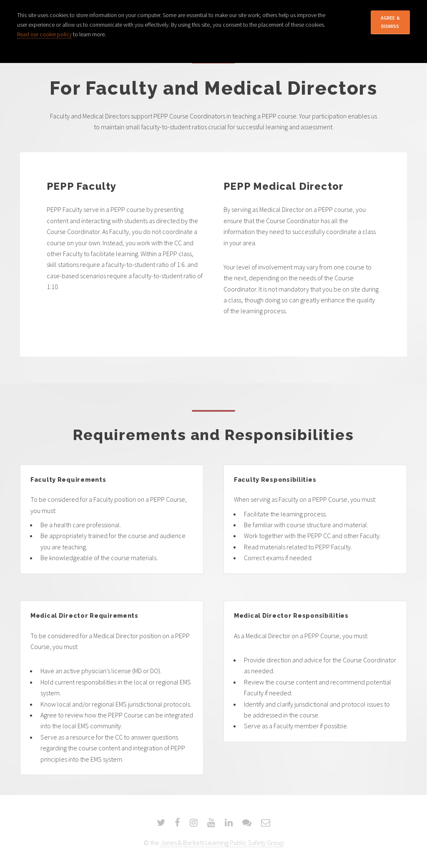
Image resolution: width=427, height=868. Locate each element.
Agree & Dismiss (390, 22)
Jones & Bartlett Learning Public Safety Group (222, 843)
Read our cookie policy (44, 34)
